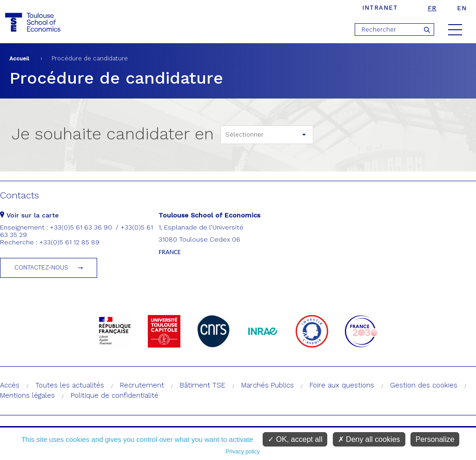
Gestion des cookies (424, 385)
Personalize (435, 439)
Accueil (19, 59)
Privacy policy (242, 452)
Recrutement (142, 385)
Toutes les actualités (70, 385)
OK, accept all (295, 439)
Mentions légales (27, 395)
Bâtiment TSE (203, 385)
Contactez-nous (41, 267)
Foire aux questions (342, 385)
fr (432, 8)
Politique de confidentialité (115, 395)
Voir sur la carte (29, 215)
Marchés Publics (268, 385)
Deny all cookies (369, 439)
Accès (10, 385)
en (462, 8)
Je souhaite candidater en (113, 134)
